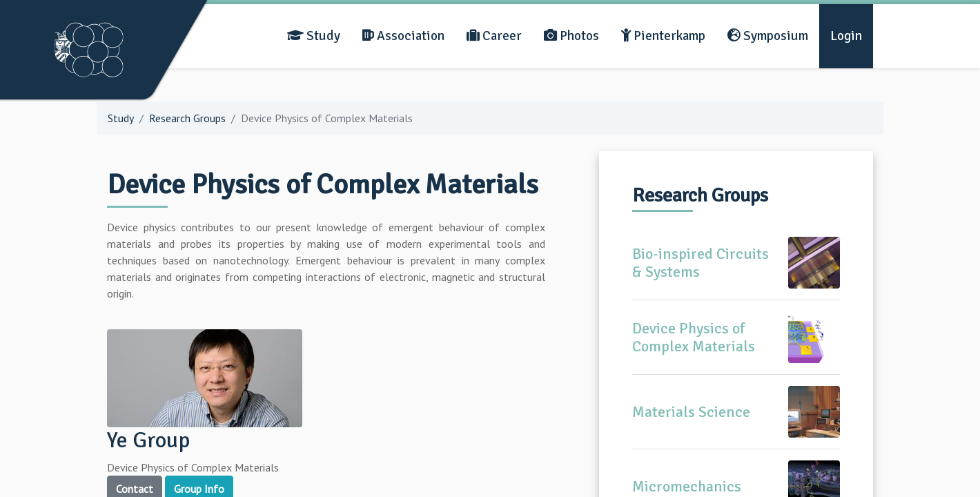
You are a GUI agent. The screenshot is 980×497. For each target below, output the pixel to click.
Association (403, 36)
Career (494, 36)
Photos (571, 36)
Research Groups (187, 118)
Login (846, 36)
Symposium (768, 36)
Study (314, 36)
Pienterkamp (663, 36)
